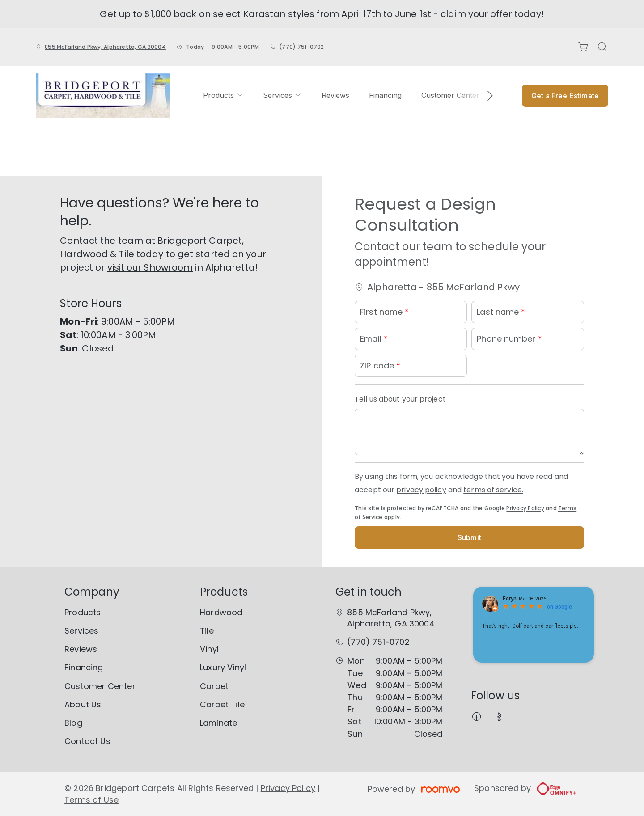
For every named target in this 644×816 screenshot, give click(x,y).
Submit (469, 537)
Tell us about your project (400, 399)
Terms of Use (91, 800)
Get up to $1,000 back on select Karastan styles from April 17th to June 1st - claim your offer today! (322, 14)
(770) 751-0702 (301, 47)
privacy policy (421, 490)
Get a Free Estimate (565, 96)
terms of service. (493, 490)
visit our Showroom (150, 267)
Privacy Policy (525, 508)
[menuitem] (223, 95)
